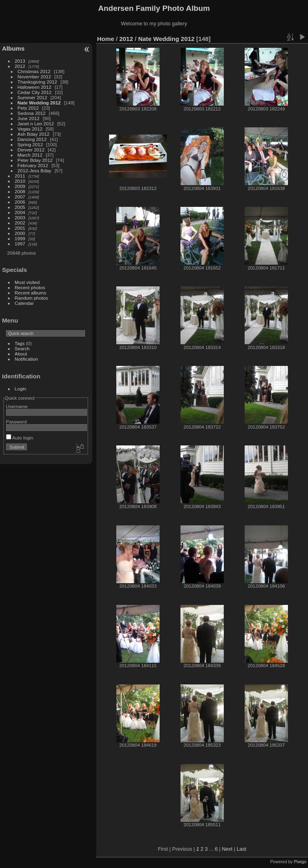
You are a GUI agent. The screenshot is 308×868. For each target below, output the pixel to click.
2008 (20, 191)
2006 (20, 202)
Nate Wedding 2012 (39, 103)
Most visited (27, 282)
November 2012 (34, 77)
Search (22, 348)
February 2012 (33, 165)
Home (106, 39)
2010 (20, 181)
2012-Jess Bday (34, 171)
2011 (20, 176)
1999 (20, 238)
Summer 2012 (32, 97)
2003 (20, 218)
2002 (20, 223)
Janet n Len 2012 (36, 124)
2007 (20, 197)
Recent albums (30, 293)
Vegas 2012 (30, 129)
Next (227, 849)
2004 (20, 212)
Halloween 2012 (34, 87)
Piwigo (300, 862)
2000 (20, 233)
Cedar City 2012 (35, 92)
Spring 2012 (30, 144)
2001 (20, 228)
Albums (13, 48)
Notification (26, 359)
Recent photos (30, 287)
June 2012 (29, 118)
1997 (20, 244)
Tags (20, 343)
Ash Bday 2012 (34, 134)
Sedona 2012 (32, 113)
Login (21, 389)
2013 (20, 61)
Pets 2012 (28, 108)
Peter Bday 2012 (35, 160)
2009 (20, 186)
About (21, 354)
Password (16, 422)
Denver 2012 (31, 150)
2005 (20, 207)
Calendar (24, 303)
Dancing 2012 (32, 139)
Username (17, 406)
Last (241, 849)
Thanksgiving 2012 (37, 82)
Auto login (20, 438)
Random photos (31, 298)
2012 (20, 66)
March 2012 (30, 155)
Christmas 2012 (34, 71)
